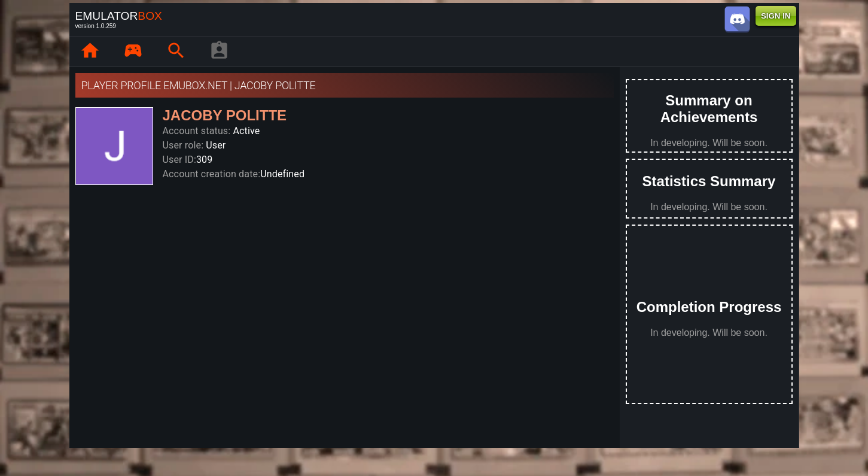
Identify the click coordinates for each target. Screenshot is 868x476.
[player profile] (220, 51)
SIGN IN (776, 16)
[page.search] (176, 51)
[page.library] (133, 51)
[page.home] (90, 51)
